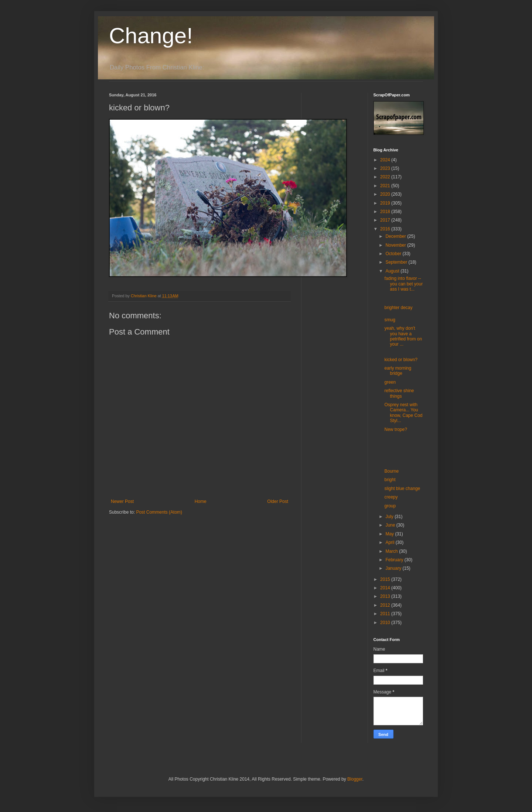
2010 (386, 623)
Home (201, 501)
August (393, 271)
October (394, 254)
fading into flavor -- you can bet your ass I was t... (403, 284)
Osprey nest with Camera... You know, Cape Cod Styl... (403, 413)
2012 (386, 605)
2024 (386, 160)
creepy (391, 497)
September (397, 262)
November (396, 245)
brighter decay (398, 308)
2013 (386, 596)
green (390, 382)
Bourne (391, 471)
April (390, 542)
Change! (151, 36)
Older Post (278, 501)
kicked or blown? (401, 360)
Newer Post (122, 501)
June (391, 525)
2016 (386, 229)
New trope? (395, 429)
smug (390, 320)
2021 (386, 186)
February (395, 560)
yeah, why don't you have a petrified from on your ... (403, 336)
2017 (386, 220)
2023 (386, 168)
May (390, 534)
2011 (386, 614)
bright (390, 480)
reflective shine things (399, 393)
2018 (386, 212)
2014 (386, 588)
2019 (386, 203)
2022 (386, 177)
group (390, 506)
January (394, 568)
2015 (386, 579)
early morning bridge (398, 371)
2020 (386, 194)
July (390, 517)
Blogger (355, 779)
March (392, 551)
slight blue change (402, 489)
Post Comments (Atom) (159, 512)
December (396, 236)
